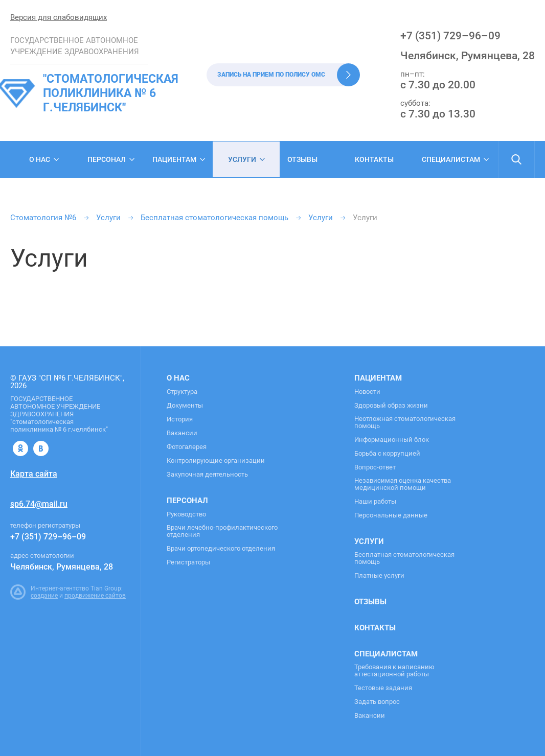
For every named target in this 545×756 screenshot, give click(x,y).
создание (44, 596)
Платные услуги (379, 576)
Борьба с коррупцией (387, 454)
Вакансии (182, 433)
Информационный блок (392, 440)
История (180, 419)
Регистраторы (188, 562)
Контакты (374, 159)
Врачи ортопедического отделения (221, 549)
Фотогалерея (187, 447)
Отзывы (302, 159)
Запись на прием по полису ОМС (271, 75)
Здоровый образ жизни (391, 406)
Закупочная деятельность (207, 475)
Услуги (242, 159)
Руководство (186, 514)
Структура (182, 392)
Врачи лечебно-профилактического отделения (222, 531)
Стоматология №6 (43, 218)
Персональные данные (391, 515)
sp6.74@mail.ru (39, 504)
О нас (40, 159)
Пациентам (174, 159)
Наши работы (375, 502)
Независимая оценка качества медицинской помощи (403, 484)
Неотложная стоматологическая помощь (405, 422)
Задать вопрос (377, 702)
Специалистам (451, 159)
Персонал (107, 159)
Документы (185, 406)
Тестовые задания (383, 688)
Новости (367, 392)
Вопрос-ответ (375, 467)
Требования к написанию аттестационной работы (394, 671)
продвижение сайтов (95, 596)
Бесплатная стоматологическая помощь (214, 218)
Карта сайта (34, 474)
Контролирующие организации (216, 461)
